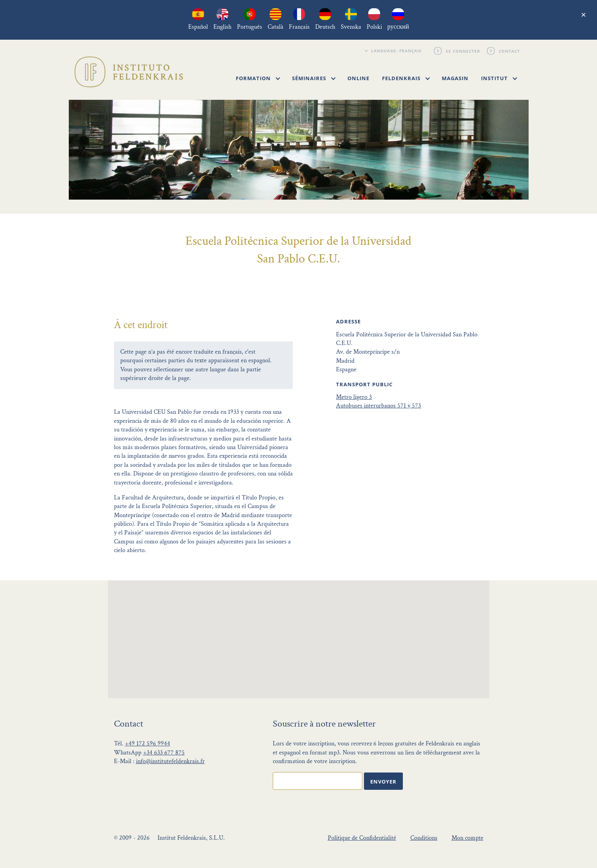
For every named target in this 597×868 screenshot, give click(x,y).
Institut (499, 78)
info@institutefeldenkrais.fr (170, 761)
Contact (510, 51)
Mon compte (467, 838)
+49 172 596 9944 (148, 744)
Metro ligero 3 (354, 397)
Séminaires (314, 78)
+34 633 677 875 (164, 753)
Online (358, 78)
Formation (258, 78)
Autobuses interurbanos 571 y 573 (378, 406)
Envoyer (383, 782)
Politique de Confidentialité (362, 838)
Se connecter (463, 51)
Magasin (455, 78)
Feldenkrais (406, 78)
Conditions (424, 838)
